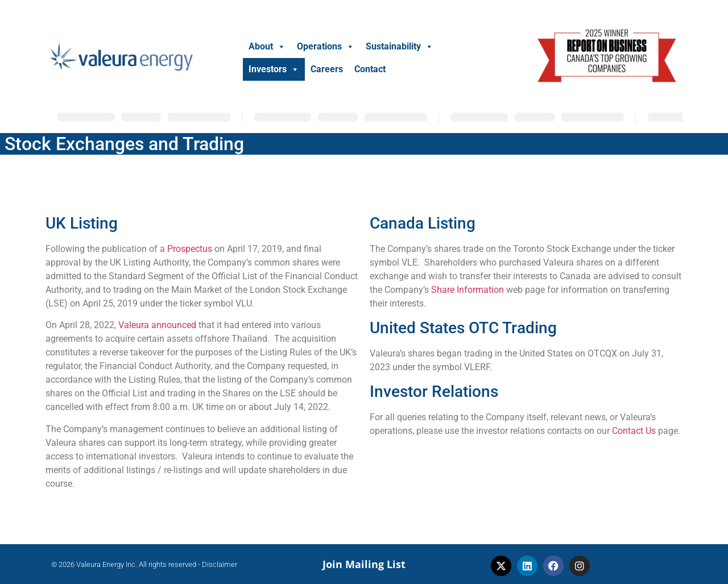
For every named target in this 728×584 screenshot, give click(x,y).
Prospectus (190, 249)
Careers (327, 69)
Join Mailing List (364, 564)
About (267, 46)
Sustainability (400, 46)
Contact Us (634, 431)
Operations (326, 46)
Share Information (468, 290)
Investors (274, 69)
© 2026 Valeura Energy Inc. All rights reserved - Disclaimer (144, 564)
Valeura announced (157, 325)
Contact (370, 69)
